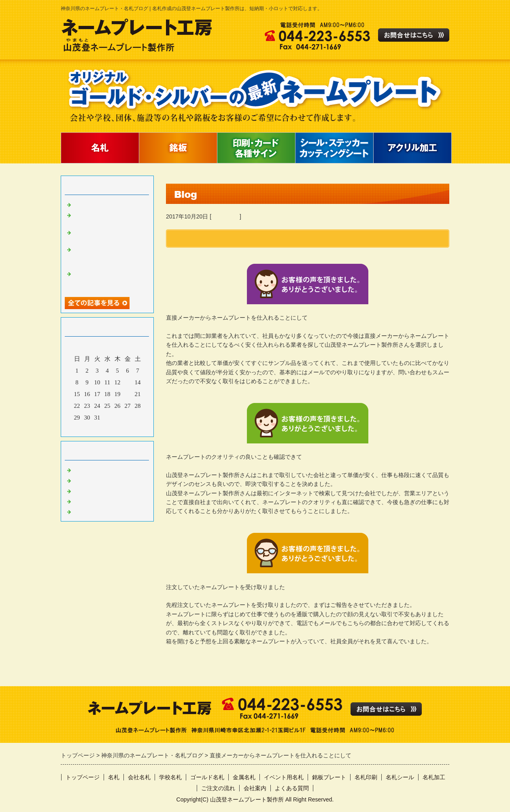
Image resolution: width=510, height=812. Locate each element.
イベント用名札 (284, 777)
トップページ (83, 777)
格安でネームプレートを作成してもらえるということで (109, 280)
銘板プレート (329, 777)
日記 (79, 501)
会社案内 (255, 788)
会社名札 (139, 777)
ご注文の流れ (218, 788)
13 (128, 382)
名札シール (400, 777)
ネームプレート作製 (100, 469)
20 (128, 394)
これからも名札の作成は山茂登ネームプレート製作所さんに (109, 256)
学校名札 (170, 777)
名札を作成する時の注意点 (109, 204)
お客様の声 (225, 216)
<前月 (92, 428)
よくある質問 (292, 788)
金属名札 (244, 777)
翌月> (123, 428)
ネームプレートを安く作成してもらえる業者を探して (109, 235)
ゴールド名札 (207, 777)
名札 (114, 777)
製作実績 (85, 511)
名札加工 (434, 777)
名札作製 (85, 480)
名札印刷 (366, 777)
